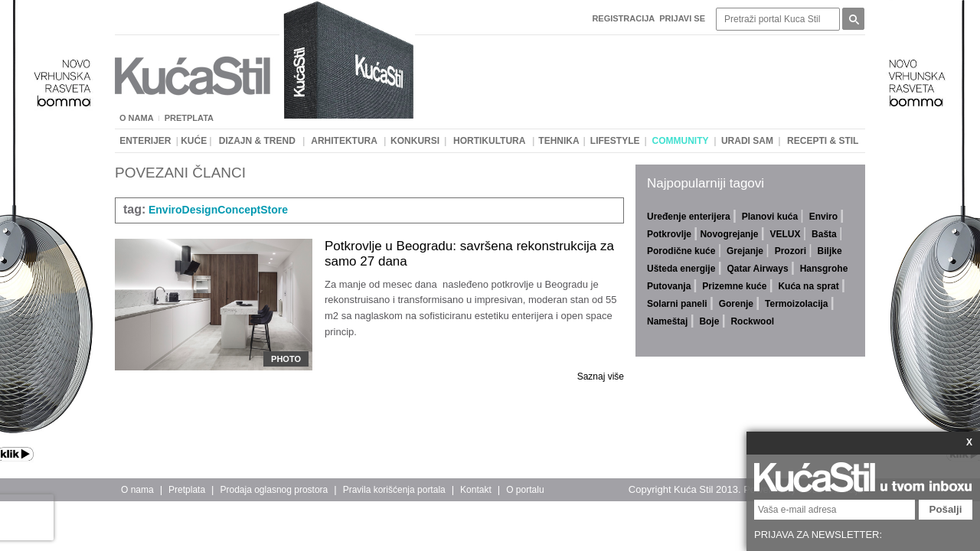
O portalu (525, 490)
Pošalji (946, 509)
